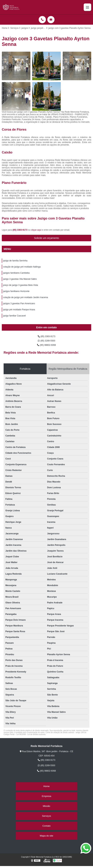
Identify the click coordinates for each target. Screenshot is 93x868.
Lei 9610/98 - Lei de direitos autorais (31, 734)
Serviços (47, 816)
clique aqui (36, 230)
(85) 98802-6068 (46, 345)
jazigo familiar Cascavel (14, 316)
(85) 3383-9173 (20, 230)
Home (46, 786)
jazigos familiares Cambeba (16, 273)
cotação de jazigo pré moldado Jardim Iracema (25, 297)
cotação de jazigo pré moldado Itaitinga (22, 267)
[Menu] (87, 7)
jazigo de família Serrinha (15, 261)
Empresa (46, 796)
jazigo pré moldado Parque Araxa (19, 310)
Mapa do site (46, 836)
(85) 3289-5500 (46, 341)
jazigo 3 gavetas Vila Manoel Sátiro (20, 279)
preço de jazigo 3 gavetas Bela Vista (21, 285)
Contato (47, 826)
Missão (46, 806)
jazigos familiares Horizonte (16, 291)
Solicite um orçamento (46, 238)
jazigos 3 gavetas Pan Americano (19, 303)
